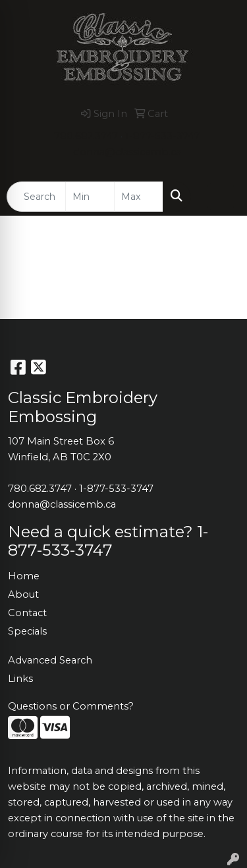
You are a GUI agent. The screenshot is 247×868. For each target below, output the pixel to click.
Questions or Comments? (71, 706)
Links (20, 679)
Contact (27, 613)
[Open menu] (221, 197)
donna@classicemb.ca (127, 152)
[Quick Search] (36, 197)
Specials (27, 631)
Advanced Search (50, 660)
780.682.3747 (86, 136)
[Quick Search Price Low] (90, 197)
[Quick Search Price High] (139, 197)
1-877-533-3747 (162, 136)
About (23, 594)
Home (24, 576)
